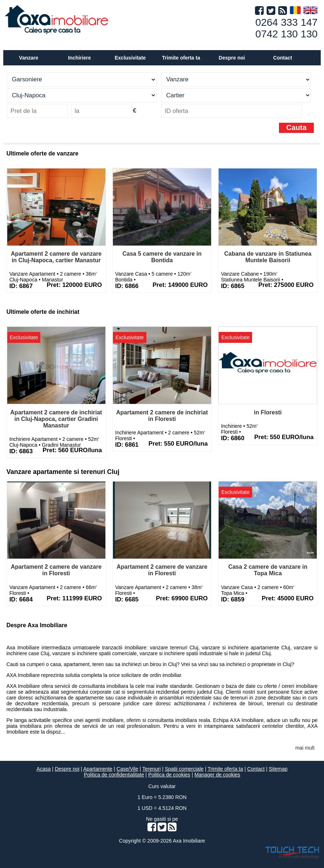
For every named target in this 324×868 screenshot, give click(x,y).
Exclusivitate (130, 58)
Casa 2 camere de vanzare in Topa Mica (268, 570)
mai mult (305, 748)
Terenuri (152, 769)
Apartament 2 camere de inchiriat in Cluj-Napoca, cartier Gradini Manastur (56, 419)
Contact (283, 58)
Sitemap (278, 769)
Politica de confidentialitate (114, 775)
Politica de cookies (169, 775)
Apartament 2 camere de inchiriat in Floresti (162, 416)
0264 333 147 (286, 22)
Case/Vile (127, 769)
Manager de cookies (217, 775)
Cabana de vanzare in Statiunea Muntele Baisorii (268, 257)
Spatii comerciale (184, 769)
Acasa (44, 769)
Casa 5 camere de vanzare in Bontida (162, 257)
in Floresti (268, 412)
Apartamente (98, 769)
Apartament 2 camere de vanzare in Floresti (56, 570)
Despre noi (67, 769)
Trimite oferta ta (181, 58)
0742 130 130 (286, 34)
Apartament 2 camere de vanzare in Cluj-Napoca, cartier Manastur (56, 257)
